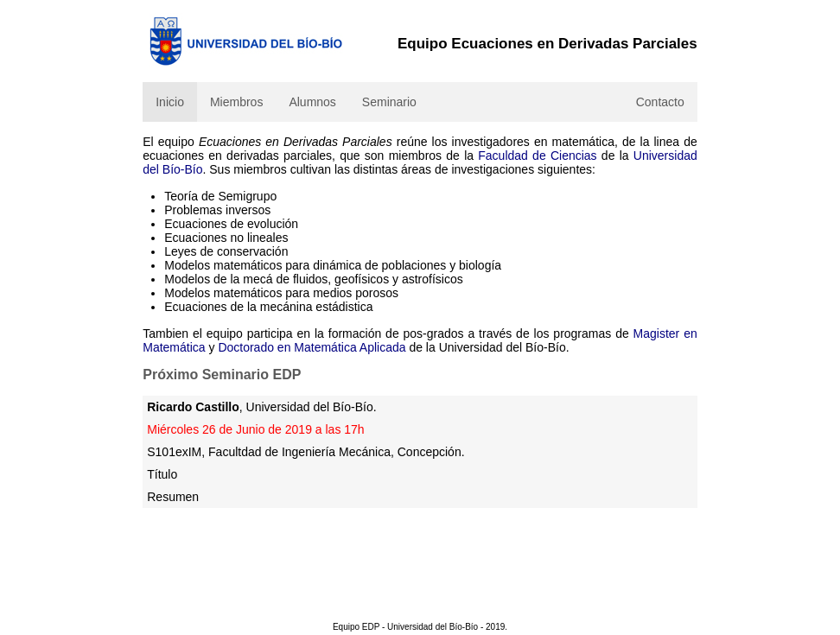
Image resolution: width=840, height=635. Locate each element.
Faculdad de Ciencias (537, 156)
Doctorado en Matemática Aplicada (312, 347)
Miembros (236, 102)
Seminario (389, 102)
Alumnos (312, 102)
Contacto (660, 102)
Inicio (170, 102)
